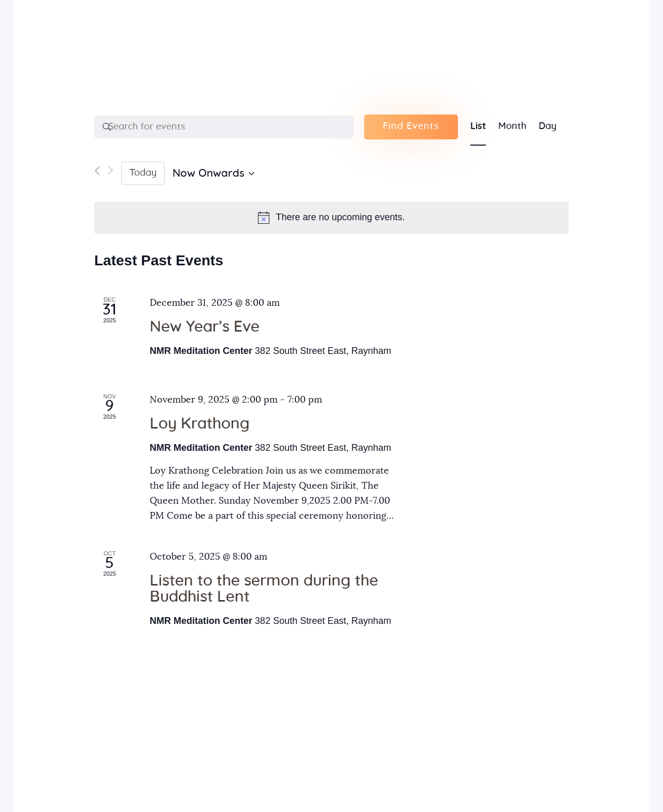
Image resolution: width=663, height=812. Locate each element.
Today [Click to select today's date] (143, 173)
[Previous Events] (97, 173)
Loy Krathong (200, 424)
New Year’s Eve (205, 327)
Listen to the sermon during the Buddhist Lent (264, 589)
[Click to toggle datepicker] (213, 174)
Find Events (411, 126)
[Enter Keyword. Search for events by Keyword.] (224, 127)
